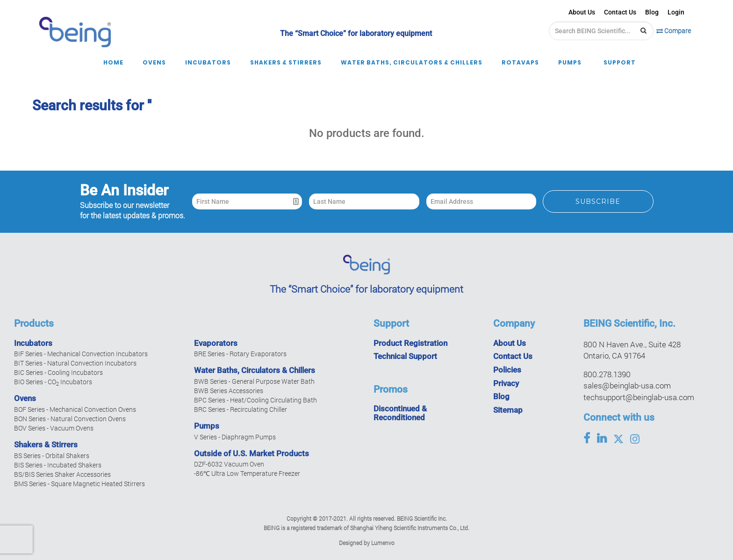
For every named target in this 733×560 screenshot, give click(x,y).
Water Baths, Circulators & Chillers (255, 370)
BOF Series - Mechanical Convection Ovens (75, 409)
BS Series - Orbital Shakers (52, 456)
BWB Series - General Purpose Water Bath (254, 381)
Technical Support (405, 356)
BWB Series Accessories (229, 391)
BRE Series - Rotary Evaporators (240, 354)
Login (676, 12)
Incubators (33, 343)
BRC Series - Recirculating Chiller (241, 409)
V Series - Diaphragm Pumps (235, 437)
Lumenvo (383, 543)
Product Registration (410, 343)
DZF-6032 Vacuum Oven (229, 464)
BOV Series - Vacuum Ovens (54, 428)
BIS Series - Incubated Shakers (58, 465)
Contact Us (620, 12)
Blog (652, 12)
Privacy (506, 383)
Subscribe (598, 201)
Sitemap (508, 410)
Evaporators (216, 343)
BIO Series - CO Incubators (53, 382)
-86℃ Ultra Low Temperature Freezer (247, 473)
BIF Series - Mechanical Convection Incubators (81, 354)
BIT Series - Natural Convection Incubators (75, 363)
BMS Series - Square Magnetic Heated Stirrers (79, 484)
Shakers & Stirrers (46, 445)
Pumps (207, 426)
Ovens (25, 398)
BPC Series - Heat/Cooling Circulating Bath (255, 400)
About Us (582, 12)
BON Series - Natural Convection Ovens (70, 419)
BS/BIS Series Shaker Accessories (62, 474)
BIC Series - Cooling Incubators (58, 372)
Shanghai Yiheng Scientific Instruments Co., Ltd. (410, 528)
